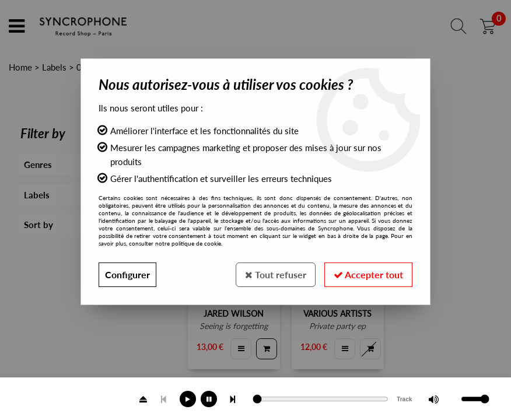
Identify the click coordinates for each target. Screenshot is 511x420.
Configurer (127, 274)
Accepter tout (368, 274)
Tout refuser (276, 274)
